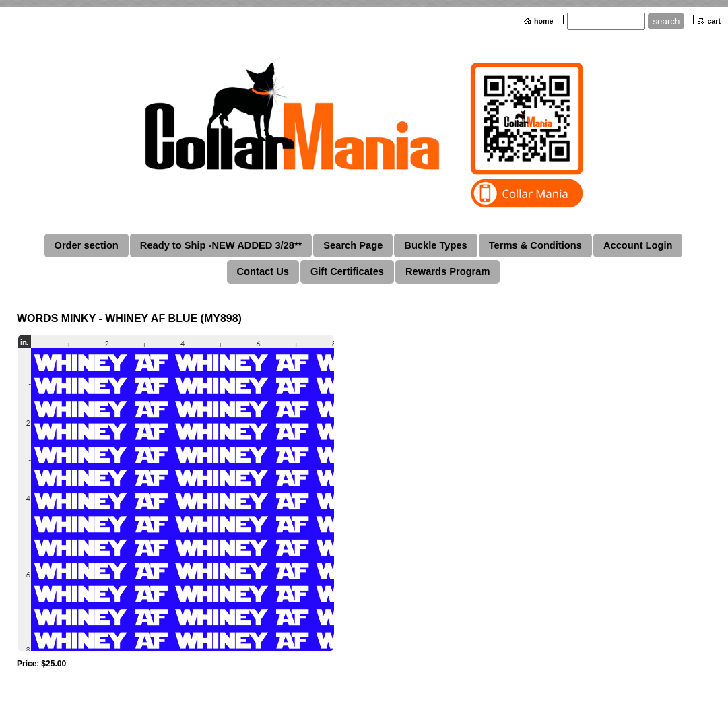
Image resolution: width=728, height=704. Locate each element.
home (543, 21)
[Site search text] (606, 21)
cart (714, 21)
